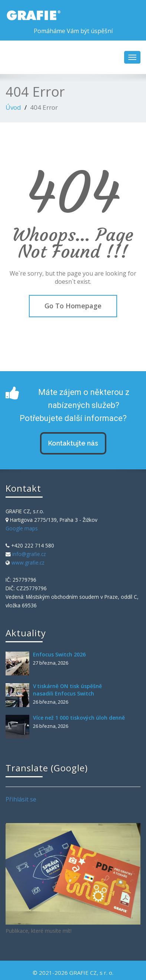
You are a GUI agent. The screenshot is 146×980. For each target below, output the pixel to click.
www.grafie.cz (28, 563)
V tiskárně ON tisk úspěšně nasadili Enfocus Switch (67, 690)
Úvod (13, 107)
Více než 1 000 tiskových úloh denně (79, 718)
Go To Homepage (73, 306)
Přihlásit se (21, 799)
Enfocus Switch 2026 (59, 654)
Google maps (22, 528)
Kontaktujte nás (73, 443)
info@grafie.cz (29, 554)
